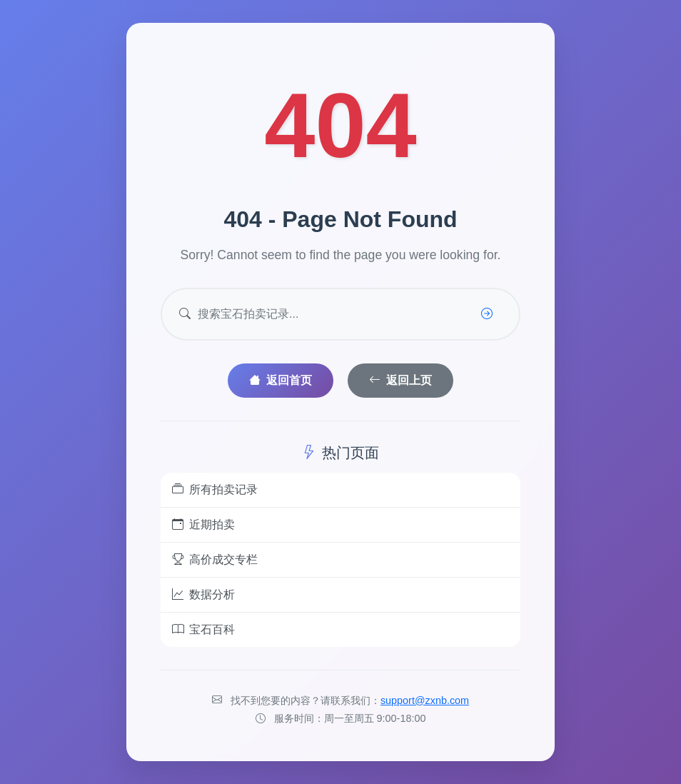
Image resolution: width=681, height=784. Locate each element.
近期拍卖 (203, 525)
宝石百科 (203, 630)
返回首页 (281, 380)
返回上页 (400, 380)
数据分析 (203, 595)
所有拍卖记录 (215, 490)
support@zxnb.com (425, 700)
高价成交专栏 (215, 560)
